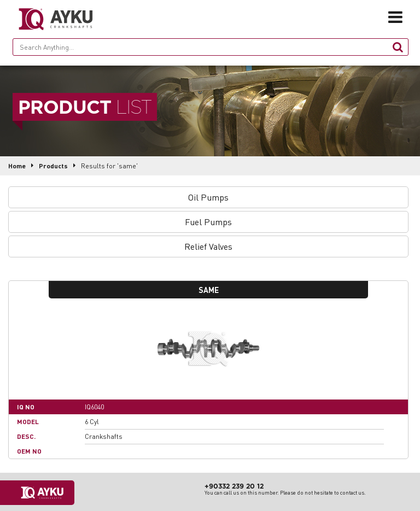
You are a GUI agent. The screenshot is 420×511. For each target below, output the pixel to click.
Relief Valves (208, 246)
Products (53, 166)
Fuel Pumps (208, 222)
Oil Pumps (208, 197)
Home (17, 166)
